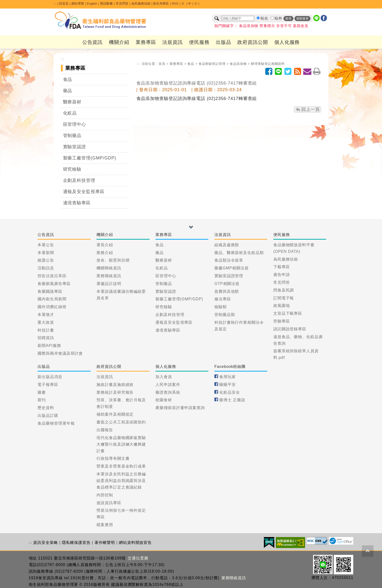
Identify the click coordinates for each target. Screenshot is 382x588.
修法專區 (223, 299)
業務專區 (146, 42)
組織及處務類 (227, 245)
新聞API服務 (49, 346)
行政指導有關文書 (113, 458)
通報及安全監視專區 (84, 192)
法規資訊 (172, 42)
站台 (264, 18)
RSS (175, 4)
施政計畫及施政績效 (115, 385)
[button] (191, 227)
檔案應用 (105, 525)
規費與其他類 (227, 291)
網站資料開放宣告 (135, 543)
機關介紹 (119, 42)
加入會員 (164, 377)
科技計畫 (46, 330)
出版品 (224, 42)
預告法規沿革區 (52, 276)
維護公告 (46, 260)
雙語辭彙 (106, 4)
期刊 (42, 400)
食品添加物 (249, 26)
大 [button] (183, 4)
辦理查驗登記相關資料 (268, 64)
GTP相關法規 (227, 284)
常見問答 (122, 4)
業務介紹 (105, 253)
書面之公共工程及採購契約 (121, 422)
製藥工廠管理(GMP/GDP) (90, 158)
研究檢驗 (72, 169)
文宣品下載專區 (288, 313)
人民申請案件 (168, 385)
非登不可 (284, 26)
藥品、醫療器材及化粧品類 (239, 253)
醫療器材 (72, 102)
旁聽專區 (282, 321)
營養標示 (267, 26)
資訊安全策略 (45, 543)
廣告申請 (282, 275)
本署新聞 (46, 253)
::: (55, 4)
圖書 (42, 392)
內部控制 (105, 495)
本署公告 (46, 245)
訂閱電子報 (284, 298)
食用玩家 (228, 377)
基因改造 (301, 26)
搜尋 (288, 19)
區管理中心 (75, 124)
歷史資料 (46, 408)
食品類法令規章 (229, 260)
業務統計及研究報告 (115, 392)
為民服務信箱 (141, 4)
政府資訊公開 (253, 42)
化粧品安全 (230, 392)
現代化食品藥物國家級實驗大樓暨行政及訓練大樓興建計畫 (121, 444)
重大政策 (46, 322)
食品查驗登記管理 (212, 64)
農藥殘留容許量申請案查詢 (180, 408)
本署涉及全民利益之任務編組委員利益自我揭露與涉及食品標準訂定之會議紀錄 (121, 481)
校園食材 (164, 400)
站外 (278, 18)
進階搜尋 (303, 19)
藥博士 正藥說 (232, 400)
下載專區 (282, 267)
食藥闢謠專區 (50, 291)
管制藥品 (72, 136)
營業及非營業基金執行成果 (121, 466)
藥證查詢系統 (168, 392)
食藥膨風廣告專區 (54, 284)
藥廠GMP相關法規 (232, 268)
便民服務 (199, 42)
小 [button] (196, 4)
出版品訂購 (48, 416)
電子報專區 (48, 385)
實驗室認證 (75, 147)
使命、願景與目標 (113, 260)
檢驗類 (221, 307)
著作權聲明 (105, 543)
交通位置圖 (138, 558)
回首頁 (64, 4)
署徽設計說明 (109, 284)
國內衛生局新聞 (52, 299)
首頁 (162, 64)
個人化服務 (287, 42)
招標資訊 (46, 338)
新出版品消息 (50, 377)
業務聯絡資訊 (109, 276)
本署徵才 (46, 315)
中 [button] (190, 4)
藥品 (68, 91)
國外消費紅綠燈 (52, 307)
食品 (68, 79)
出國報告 (105, 430)
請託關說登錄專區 (290, 329)
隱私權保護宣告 (76, 543)
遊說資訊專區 (109, 503)
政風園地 (282, 306)
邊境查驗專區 (77, 203)
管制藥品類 (225, 315)
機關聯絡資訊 (109, 268)
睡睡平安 (228, 385)
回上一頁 (311, 109)
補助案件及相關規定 (115, 414)
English (92, 4)
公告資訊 (93, 42)
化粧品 (70, 113)
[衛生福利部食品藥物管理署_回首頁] (101, 20)
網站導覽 (78, 4)
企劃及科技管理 (79, 180)
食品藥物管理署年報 (56, 423)
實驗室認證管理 (229, 276)
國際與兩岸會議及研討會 (60, 353)
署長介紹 (105, 245)
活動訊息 (46, 268)
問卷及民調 (284, 290)
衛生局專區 (161, 4)
